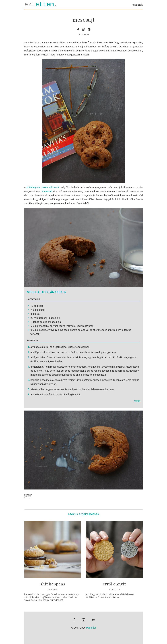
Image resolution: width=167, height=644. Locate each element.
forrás (137, 401)
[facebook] (78, 29)
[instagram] (84, 620)
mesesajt (47, 191)
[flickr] (93, 620)
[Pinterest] (89, 29)
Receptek (137, 5)
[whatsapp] (84, 29)
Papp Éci (91, 628)
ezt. (41, 5)
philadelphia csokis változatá (43, 187)
